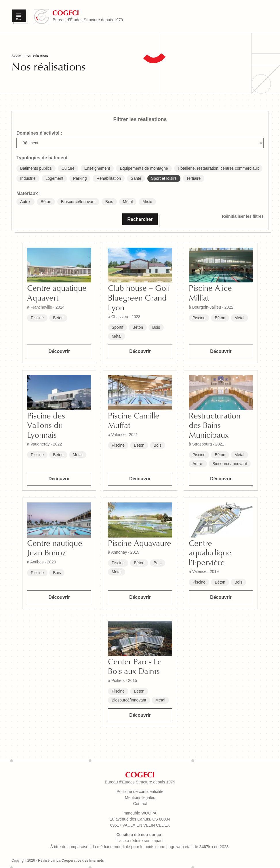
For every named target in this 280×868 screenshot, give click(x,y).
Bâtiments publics (36, 168)
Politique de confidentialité (140, 791)
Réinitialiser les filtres (243, 216)
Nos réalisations (37, 56)
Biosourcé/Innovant (230, 464)
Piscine (37, 318)
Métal (117, 336)
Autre (198, 464)
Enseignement (97, 168)
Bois (156, 327)
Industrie (28, 178)
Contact (140, 804)
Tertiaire (194, 178)
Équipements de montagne (144, 168)
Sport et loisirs (164, 178)
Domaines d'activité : (39, 133)
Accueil (17, 56)
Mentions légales (140, 798)
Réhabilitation (109, 178)
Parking (80, 178)
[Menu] (19, 16)
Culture (68, 168)
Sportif (117, 327)
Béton (58, 318)
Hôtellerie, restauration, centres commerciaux (218, 168)
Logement (54, 178)
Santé (136, 178)
